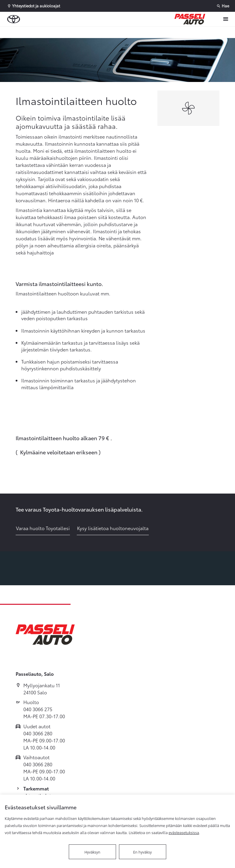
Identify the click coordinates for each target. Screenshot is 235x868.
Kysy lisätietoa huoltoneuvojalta (113, 528)
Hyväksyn (92, 852)
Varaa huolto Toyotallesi (43, 528)
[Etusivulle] (190, 19)
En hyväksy (142, 852)
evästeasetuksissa (184, 832)
